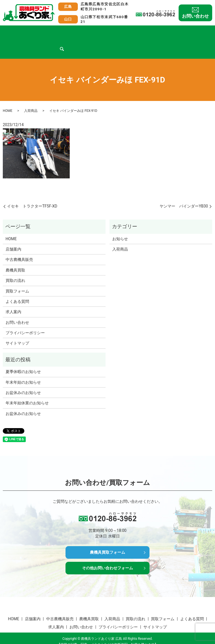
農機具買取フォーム (107, 543)
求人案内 (13, 41)
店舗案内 (30, 32)
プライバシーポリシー (25, 322)
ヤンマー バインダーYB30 (184, 195)
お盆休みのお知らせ (23, 382)
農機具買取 (86, 32)
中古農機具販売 (57, 32)
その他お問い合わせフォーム (107, 560)
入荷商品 (109, 32)
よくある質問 (188, 32)
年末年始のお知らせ (23, 372)
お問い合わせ (195, 16)
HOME (11, 32)
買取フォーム (159, 32)
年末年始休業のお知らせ (27, 392)
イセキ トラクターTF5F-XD (32, 195)
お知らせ (120, 228)
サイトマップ (17, 332)
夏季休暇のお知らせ (23, 361)
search (28, 41)
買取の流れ (132, 32)
